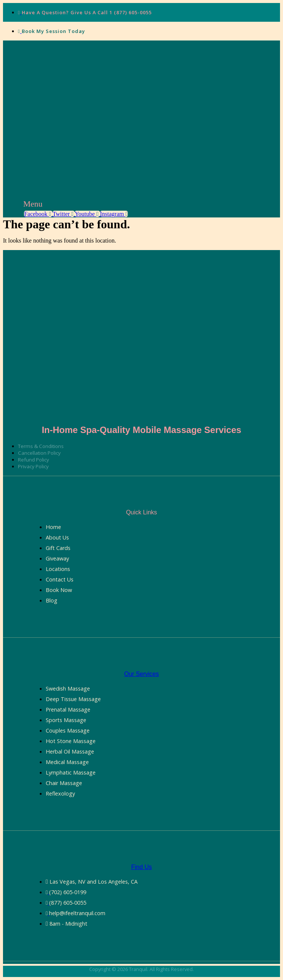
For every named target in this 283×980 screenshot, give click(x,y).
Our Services (141, 674)
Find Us (141, 867)
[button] (33, 204)
